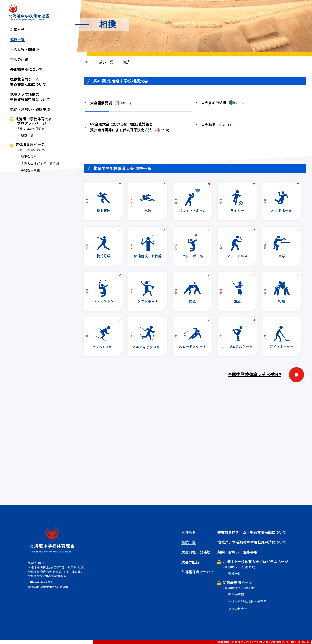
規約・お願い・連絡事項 (30, 109)
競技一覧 (17, 40)
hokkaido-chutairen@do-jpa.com (51, 587)
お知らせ (17, 30)
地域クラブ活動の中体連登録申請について (252, 542)
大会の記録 (19, 59)
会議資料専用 (31, 171)
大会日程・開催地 (25, 49)
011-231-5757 (45, 582)
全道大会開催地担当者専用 (40, 163)
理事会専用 (29, 156)
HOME (85, 62)
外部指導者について (26, 69)
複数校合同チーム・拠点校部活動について (252, 532)
